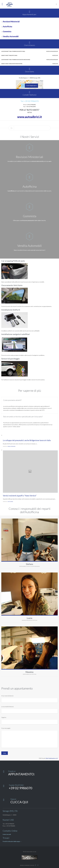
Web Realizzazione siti (52, 758)
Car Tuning (10, 502)
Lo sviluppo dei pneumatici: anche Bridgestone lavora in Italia (27, 440)
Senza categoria (12, 446)
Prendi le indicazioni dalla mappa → (12, 841)
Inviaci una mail (7, 834)
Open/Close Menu (3, 4)
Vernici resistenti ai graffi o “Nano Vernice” (20, 496)
